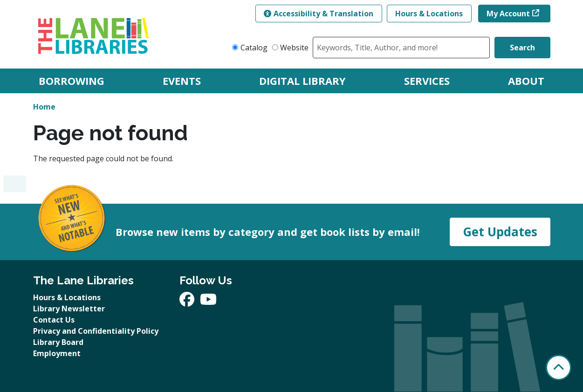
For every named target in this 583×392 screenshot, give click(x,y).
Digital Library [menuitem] (302, 81)
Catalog (254, 48)
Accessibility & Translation (319, 14)
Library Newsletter (69, 309)
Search (522, 48)
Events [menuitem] (182, 81)
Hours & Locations (429, 14)
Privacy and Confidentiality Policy (96, 331)
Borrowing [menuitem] (72, 81)
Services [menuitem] (427, 81)
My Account (508, 14)
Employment (57, 353)
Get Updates (500, 232)
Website (294, 48)
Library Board (58, 342)
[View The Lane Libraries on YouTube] (208, 302)
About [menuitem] (526, 81)
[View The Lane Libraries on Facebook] (188, 302)
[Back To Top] (559, 368)
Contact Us (54, 320)
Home (44, 107)
